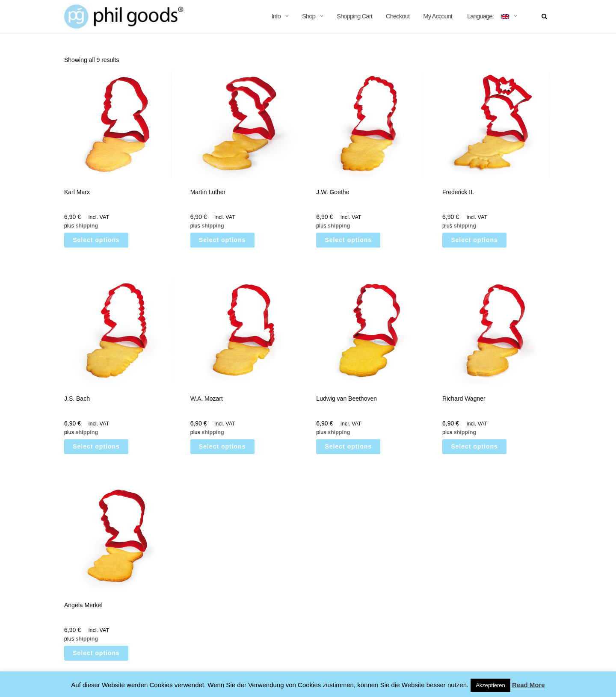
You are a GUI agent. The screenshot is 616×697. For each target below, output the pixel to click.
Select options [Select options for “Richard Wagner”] (474, 446)
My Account (438, 16)
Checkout (398, 16)
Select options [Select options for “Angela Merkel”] (96, 653)
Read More (529, 685)
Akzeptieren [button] (490, 685)
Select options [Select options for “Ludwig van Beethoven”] (349, 446)
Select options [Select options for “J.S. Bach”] (96, 446)
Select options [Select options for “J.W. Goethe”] (349, 240)
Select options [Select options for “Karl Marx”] (96, 240)
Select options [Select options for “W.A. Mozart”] (222, 446)
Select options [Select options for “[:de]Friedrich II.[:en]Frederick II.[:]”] (474, 240)
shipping (87, 226)
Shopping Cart (354, 16)
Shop (309, 16)
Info (276, 16)
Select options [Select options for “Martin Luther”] (222, 240)
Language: (487, 16)
